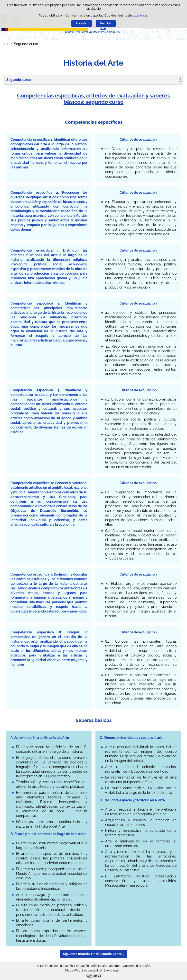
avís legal (141, 15)
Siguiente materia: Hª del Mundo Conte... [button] (93, 954)
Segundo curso (19, 80)
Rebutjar (106, 23)
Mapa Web (73, 971)
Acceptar (82, 23)
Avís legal (113, 971)
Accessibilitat (93, 971)
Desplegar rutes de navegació (6, 44)
